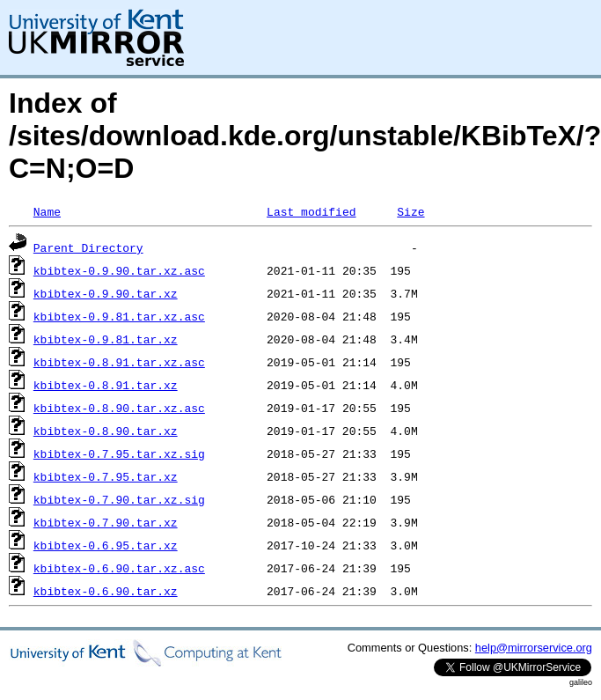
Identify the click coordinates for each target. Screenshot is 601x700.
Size (410, 211)
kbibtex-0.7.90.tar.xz (106, 522)
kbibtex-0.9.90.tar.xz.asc (119, 270)
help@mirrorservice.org (534, 648)
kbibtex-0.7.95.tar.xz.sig (119, 453)
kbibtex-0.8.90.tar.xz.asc (119, 408)
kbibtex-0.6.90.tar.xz (106, 591)
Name (47, 211)
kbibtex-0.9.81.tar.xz (106, 339)
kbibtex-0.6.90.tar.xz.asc (119, 568)
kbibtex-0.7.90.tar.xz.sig (119, 499)
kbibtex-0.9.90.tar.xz (106, 293)
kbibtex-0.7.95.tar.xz (106, 476)
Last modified (311, 211)
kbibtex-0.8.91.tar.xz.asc (119, 362)
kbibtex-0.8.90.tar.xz (106, 431)
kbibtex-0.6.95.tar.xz (106, 545)
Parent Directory (88, 247)
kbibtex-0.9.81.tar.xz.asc (119, 316)
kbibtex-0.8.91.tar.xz (106, 385)
